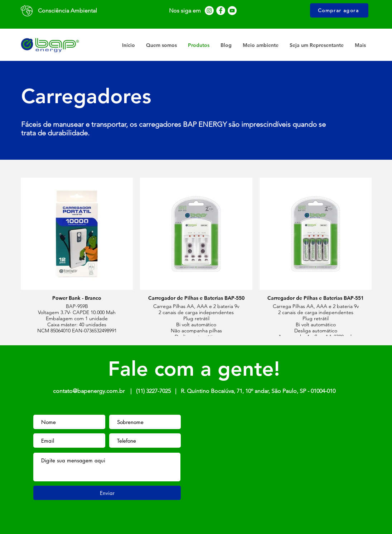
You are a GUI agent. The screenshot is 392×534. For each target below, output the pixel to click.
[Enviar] (107, 493)
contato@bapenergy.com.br (89, 391)
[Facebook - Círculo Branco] (221, 11)
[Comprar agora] (339, 10)
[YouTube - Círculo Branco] (232, 11)
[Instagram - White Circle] (209, 11)
